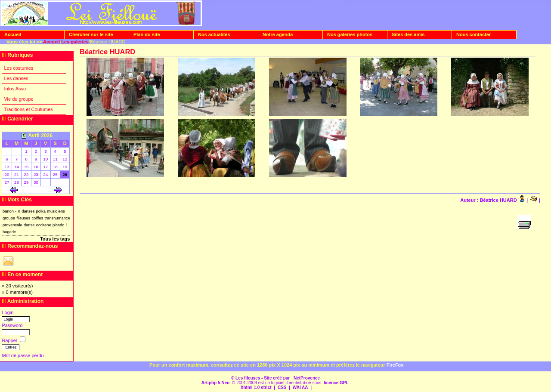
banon (8, 211)
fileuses (23, 218)
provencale (12, 225)
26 (65, 174)
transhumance (57, 218)
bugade (9, 232)
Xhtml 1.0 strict (256, 387)
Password (12, 325)
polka (41, 211)
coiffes (37, 218)
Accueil (51, 42)
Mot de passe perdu (23, 355)
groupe (9, 218)
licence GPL (336, 383)
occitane (44, 225)
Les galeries (75, 42)
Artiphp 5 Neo (216, 383)
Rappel (10, 340)
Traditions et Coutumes (28, 109)
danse (29, 225)
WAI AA (300, 387)
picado (59, 225)
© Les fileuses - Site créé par (261, 378)
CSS (282, 387)
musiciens (56, 211)
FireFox (395, 365)
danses (28, 211)
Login (8, 312)
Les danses (16, 78)
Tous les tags (55, 239)
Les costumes (19, 68)
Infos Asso (15, 89)
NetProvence (307, 378)
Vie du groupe (19, 99)
